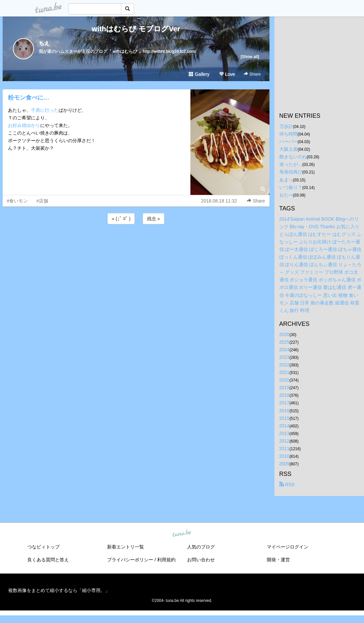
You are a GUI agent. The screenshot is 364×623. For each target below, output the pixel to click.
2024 (284, 350)
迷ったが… (291, 164)
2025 (284, 342)
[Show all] (250, 57)
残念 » (154, 219)
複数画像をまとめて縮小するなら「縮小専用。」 (59, 590)
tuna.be (182, 534)
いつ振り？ (291, 187)
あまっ (286, 180)
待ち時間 (289, 134)
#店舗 (42, 201)
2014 (284, 426)
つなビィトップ (43, 547)
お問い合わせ (201, 560)
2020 (284, 380)
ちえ (44, 43)
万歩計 (286, 126)
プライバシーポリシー (130, 560)
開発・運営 (278, 560)
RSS (287, 484)
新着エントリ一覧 (126, 547)
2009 (284, 464)
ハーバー (289, 141)
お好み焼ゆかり (24, 125)
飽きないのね (293, 157)
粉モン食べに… (29, 98)
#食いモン (17, 201)
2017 (284, 403)
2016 (284, 411)
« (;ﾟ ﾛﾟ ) (121, 219)
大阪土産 (289, 149)
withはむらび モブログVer (136, 29)
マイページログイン (288, 547)
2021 (284, 372)
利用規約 (166, 560)
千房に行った (45, 110)
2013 (284, 433)
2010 (284, 456)
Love (227, 74)
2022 (284, 365)
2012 (284, 441)
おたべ (286, 195)
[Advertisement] (136, 243)
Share (252, 74)
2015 (284, 418)
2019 (284, 388)
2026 (284, 334)
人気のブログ (201, 547)
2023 (284, 357)
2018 (284, 395)
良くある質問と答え (48, 560)
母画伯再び (291, 172)
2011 (284, 449)
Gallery (199, 74)
